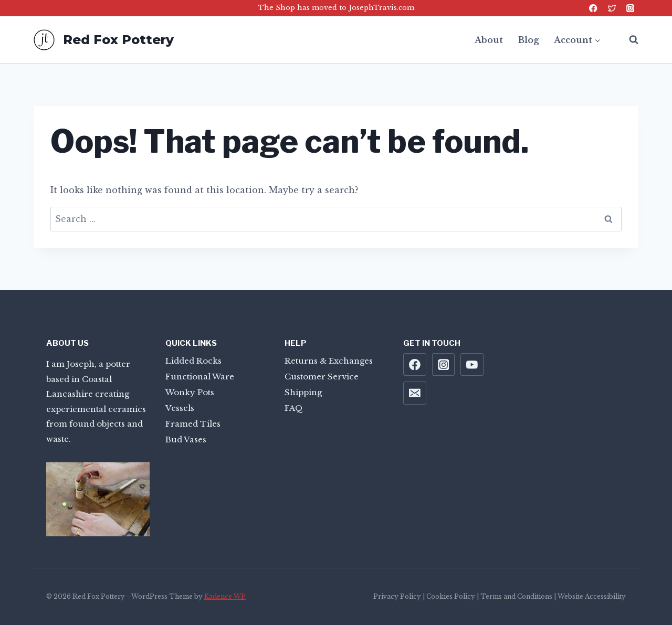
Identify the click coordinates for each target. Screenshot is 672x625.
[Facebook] (594, 8)
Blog (528, 40)
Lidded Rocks (193, 361)
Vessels (180, 408)
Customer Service (322, 377)
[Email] (415, 393)
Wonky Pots (190, 392)
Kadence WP (225, 596)
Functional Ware (200, 377)
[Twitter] (612, 8)
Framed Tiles (193, 424)
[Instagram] (630, 8)
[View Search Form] (628, 40)
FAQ (294, 408)
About (489, 40)
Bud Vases (186, 439)
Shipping (303, 392)
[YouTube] (472, 365)
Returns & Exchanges (329, 361)
